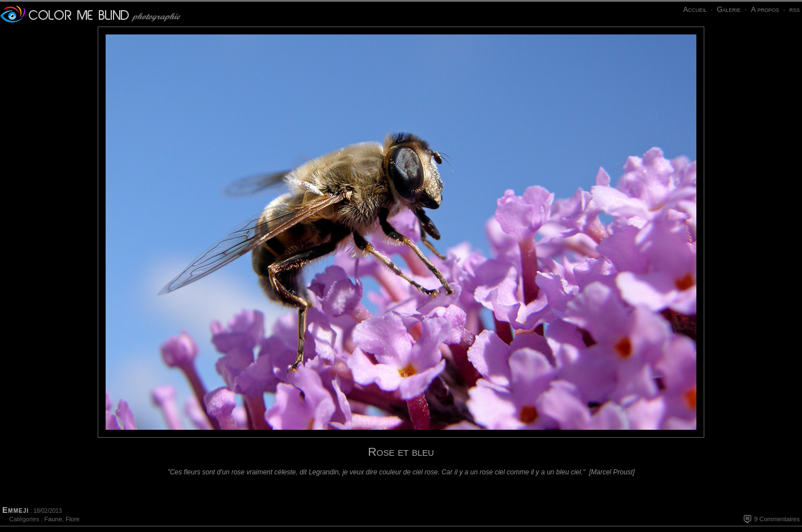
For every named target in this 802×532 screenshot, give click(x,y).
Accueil (695, 9)
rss (794, 9)
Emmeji (16, 510)
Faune (53, 519)
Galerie (729, 9)
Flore (73, 519)
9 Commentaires (777, 519)
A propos (765, 9)
